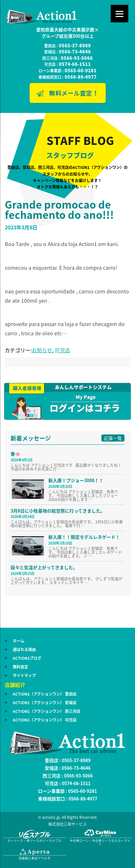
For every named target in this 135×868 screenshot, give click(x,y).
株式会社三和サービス (67, 824)
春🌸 (16, 454)
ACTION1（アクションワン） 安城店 (45, 703)
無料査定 (20, 667)
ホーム (19, 641)
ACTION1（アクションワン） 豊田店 (45, 694)
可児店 (62, 350)
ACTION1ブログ (27, 658)
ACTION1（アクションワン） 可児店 (45, 720)
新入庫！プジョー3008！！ (76, 480)
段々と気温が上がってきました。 (44, 567)
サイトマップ (24, 675)
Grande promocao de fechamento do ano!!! (59, 209)
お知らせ (42, 350)
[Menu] (119, 14)
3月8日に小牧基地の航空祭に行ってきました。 (58, 511)
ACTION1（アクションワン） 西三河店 (47, 711)
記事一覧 (113, 438)
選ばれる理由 (24, 649)
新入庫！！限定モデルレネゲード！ (84, 537)
